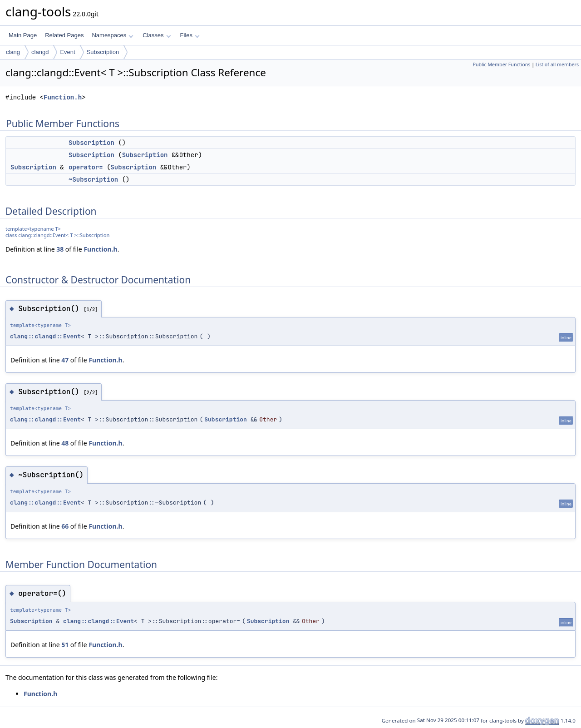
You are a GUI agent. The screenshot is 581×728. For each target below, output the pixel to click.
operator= (86, 167)
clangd (40, 52)
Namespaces (112, 35)
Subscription (103, 52)
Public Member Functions (501, 64)
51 (65, 645)
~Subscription (93, 179)
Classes (157, 35)
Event (67, 52)
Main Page (23, 35)
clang (13, 52)
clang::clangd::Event (45, 336)
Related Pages (64, 35)
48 (65, 443)
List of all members (557, 64)
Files (190, 35)
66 (65, 526)
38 (60, 249)
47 (65, 360)
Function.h (63, 97)
